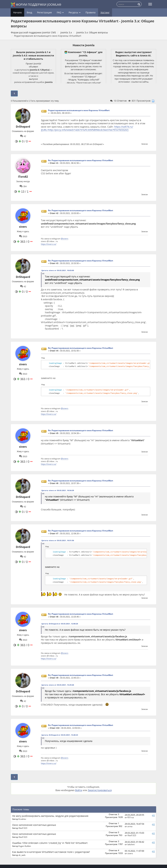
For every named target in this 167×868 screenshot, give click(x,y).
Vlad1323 (23, 828)
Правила (91, 12)
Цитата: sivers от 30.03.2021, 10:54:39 (58, 490)
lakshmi (131, 844)
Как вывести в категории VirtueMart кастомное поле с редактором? (51, 852)
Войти (79, 790)
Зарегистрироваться (100, 790)
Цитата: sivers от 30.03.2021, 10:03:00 (58, 270)
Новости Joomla (84, 45)
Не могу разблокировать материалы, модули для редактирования (50, 816)
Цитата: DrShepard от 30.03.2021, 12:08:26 (60, 624)
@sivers (65, 239)
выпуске (33, 79)
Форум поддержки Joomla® (36, 5)
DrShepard (23, 127)
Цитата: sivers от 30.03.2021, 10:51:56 (58, 540)
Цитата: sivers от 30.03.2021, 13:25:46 (58, 685)
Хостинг (105, 12)
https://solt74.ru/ (124, 127)
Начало (17, 12)
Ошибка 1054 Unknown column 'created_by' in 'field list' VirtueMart (50, 843)
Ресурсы (75, 12)
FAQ (60, 12)
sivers (23, 227)
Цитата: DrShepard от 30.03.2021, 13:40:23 (60, 735)
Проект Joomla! (33, 64)
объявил (33, 67)
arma (130, 826)
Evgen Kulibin (25, 846)
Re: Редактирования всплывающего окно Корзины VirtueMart (81, 160)
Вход (29, 12)
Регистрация (44, 12)
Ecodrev (22, 819)
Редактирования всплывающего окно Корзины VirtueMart (79, 110)
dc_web (22, 855)
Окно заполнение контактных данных (34, 825)
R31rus (131, 817)
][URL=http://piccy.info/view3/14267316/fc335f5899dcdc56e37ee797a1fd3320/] (85, 130)
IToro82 (23, 177)
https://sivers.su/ (49, 244)
